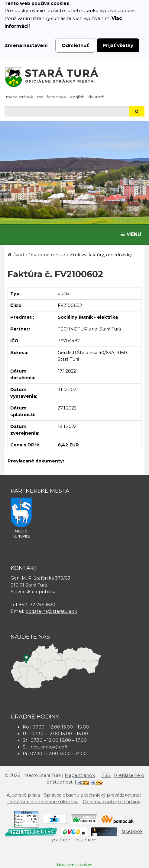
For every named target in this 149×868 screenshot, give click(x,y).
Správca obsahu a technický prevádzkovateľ (92, 795)
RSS (40, 97)
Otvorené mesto (47, 255)
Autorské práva (23, 795)
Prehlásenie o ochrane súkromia (43, 802)
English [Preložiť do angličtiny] (77, 97)
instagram (85, 840)
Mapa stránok (20, 97)
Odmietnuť (75, 45)
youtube (61, 840)
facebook (57, 97)
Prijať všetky (118, 45)
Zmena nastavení (26, 45)
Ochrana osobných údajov (112, 802)
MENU (132, 234)
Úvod (18, 255)
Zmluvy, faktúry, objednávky (101, 255)
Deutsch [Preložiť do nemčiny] (96, 97)
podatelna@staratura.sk (51, 611)
